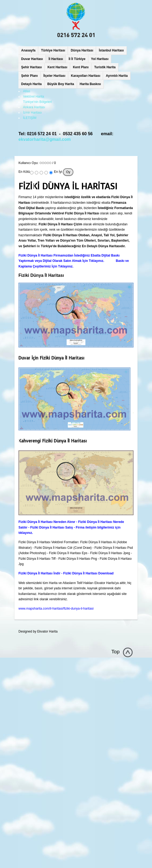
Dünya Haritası (82, 50)
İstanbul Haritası (111, 50)
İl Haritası (56, 59)
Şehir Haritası (31, 67)
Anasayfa (28, 50)
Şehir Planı (29, 76)
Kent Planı (81, 67)
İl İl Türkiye (77, 59)
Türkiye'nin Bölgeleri (37, 102)
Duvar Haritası (32, 59)
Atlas (27, 91)
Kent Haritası (57, 67)
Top (115, 652)
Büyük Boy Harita (61, 84)
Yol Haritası (100, 59)
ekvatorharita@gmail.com (45, 139)
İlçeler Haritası (54, 76)
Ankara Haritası (34, 107)
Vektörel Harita (34, 97)
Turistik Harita (105, 67)
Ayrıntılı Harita (117, 76)
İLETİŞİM (30, 118)
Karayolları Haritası (85, 76)
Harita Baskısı (90, 84)
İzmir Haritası (33, 113)
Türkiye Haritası (53, 50)
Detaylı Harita (31, 84)
